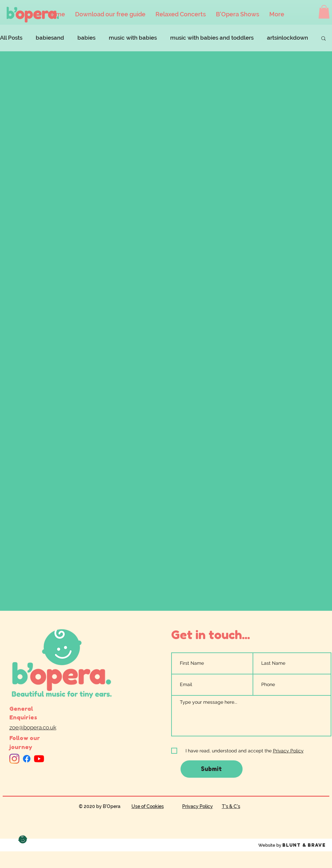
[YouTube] (39, 759)
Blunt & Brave (304, 845)
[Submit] (212, 769)
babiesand (50, 38)
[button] (324, 12)
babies (86, 38)
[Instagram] (14, 759)
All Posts (11, 38)
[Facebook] (27, 759)
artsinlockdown (287, 38)
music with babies (133, 38)
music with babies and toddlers (212, 38)
